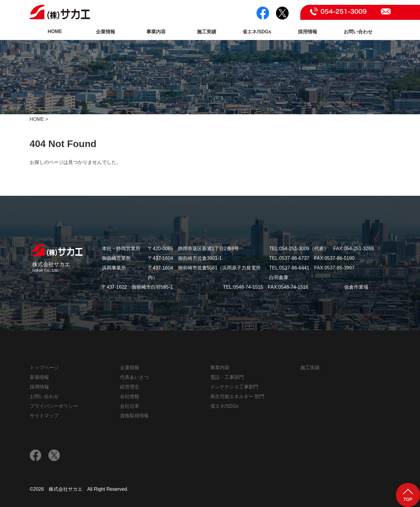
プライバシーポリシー (54, 408)
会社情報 (130, 398)
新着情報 (39, 379)
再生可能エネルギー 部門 (237, 398)
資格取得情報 (134, 417)
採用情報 (308, 32)
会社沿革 (130, 408)
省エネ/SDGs (257, 32)
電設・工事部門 (227, 379)
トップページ (44, 369)
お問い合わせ (358, 32)
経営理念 (130, 388)
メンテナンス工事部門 (234, 388)
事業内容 (156, 32)
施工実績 (207, 32)
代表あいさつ (134, 379)
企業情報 (106, 32)
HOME (55, 31)
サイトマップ (44, 417)
